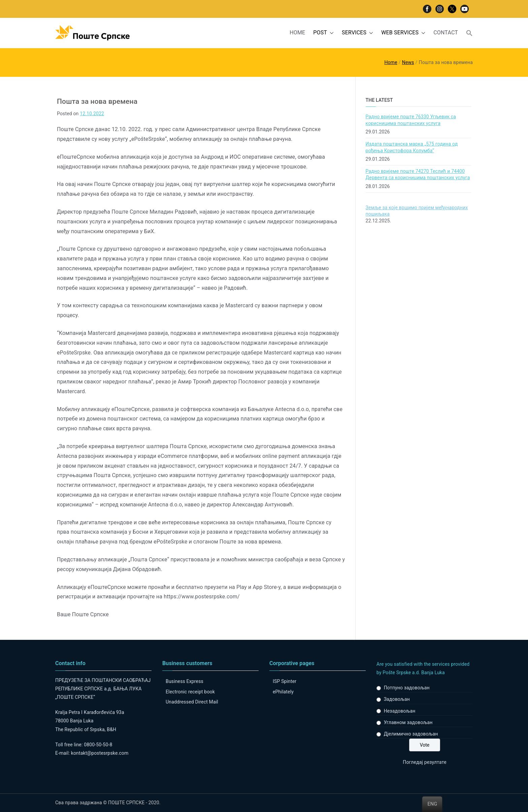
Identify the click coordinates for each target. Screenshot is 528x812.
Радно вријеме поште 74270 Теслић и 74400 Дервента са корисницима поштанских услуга (418, 175)
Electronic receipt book (190, 692)
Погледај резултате (424, 762)
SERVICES (357, 33)
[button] (330, 33)
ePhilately (283, 692)
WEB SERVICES (403, 33)
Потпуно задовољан (407, 688)
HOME (297, 33)
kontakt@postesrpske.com (100, 753)
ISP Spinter (285, 681)
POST (323, 33)
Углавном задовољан (408, 722)
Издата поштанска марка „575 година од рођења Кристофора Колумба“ (412, 147)
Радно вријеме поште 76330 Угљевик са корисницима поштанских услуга (411, 120)
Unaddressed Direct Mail (192, 702)
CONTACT (446, 33)
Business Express (185, 681)
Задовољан (397, 699)
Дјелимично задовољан (411, 734)
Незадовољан (400, 711)
